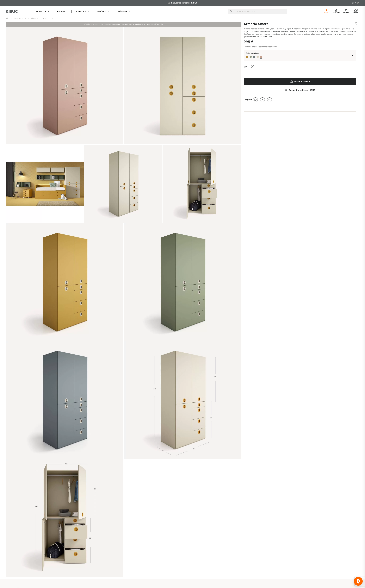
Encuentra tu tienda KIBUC (183, 3)
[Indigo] (254, 57)
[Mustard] (247, 57)
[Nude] (258, 57)
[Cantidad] (249, 67)
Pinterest (263, 100)
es (353, 3)
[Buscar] (258, 11)
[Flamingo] (261, 57)
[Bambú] (251, 57)
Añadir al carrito (300, 82)
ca (358, 3)
